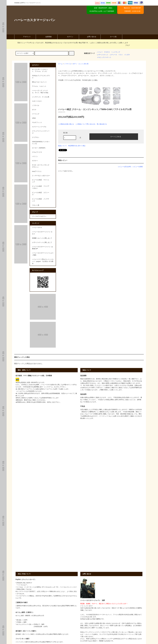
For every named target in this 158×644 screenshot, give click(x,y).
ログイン (68, 37)
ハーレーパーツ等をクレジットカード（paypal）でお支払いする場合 (43, 261)
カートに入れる (114, 136)
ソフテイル (68, 64)
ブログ (127, 45)
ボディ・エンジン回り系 (81, 64)
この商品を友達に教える (66, 124)
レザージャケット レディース (107, 55)
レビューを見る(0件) (125, 167)
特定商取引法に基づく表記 (77, 146)
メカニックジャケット (104, 57)
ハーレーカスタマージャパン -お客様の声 (42, 248)
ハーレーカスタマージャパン (35, 20)
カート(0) (111, 37)
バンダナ (127, 55)
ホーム (60, 64)
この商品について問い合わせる (85, 124)
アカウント (25, 37)
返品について (62, 146)
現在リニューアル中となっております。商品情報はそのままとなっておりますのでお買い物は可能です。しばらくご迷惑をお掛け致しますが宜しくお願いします (71, 43)
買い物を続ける (102, 124)
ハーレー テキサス (103, 52)
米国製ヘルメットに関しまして (42, 238)
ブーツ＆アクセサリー (39, 216)
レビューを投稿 (138, 167)
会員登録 (47, 37)
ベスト (121, 55)
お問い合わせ (90, 37)
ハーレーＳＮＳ (37, 228)
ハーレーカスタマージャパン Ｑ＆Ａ (42, 233)
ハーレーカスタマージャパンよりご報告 (43, 254)
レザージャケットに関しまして (42, 242)
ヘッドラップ (116, 52)
